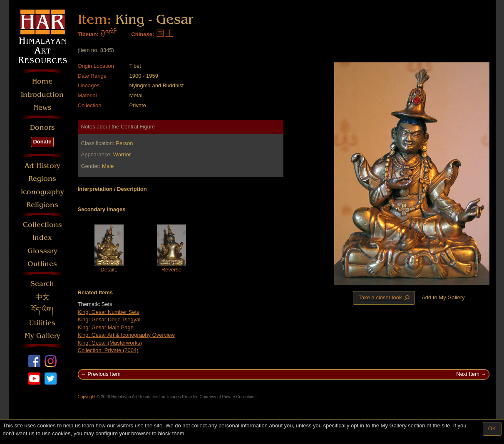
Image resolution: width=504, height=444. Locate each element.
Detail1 (109, 270)
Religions (42, 205)
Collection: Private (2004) (108, 350)
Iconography (42, 192)
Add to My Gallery (443, 297)
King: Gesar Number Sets (109, 312)
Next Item (468, 374)
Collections (42, 225)
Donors (42, 127)
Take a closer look (385, 298)
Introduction (42, 95)
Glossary (42, 251)
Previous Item (104, 374)
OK (492, 428)
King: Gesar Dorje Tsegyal (109, 319)
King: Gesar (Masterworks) (110, 343)
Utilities (42, 323)
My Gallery (42, 336)
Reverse (171, 270)
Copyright (87, 397)
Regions (42, 179)
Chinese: (143, 34)
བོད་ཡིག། (42, 310)
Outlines (42, 264)
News (42, 107)
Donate (42, 142)
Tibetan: (88, 34)
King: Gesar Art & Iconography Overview (126, 335)
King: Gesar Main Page (106, 327)
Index (42, 238)
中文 (42, 297)
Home (42, 81)
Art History (42, 166)
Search (42, 284)
